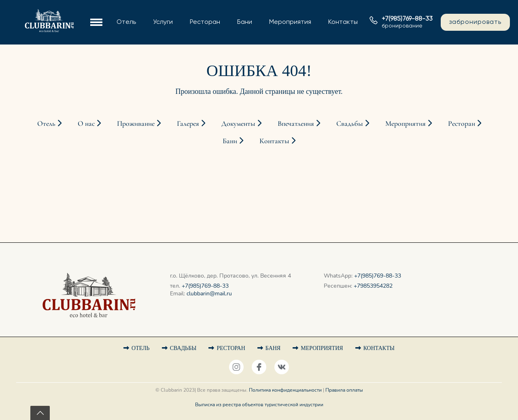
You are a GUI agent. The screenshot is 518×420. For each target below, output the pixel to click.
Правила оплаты (344, 390)
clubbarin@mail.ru (209, 294)
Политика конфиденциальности (285, 390)
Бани (245, 22)
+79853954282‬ (373, 286)
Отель (126, 22)
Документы (241, 123)
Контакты (343, 22)
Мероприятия (290, 22)
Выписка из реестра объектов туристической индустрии (259, 405)
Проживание (139, 123)
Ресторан (205, 22)
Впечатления (299, 123)
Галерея (191, 123)
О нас (89, 123)
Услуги (163, 22)
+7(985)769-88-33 (205, 286)
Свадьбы (353, 123)
